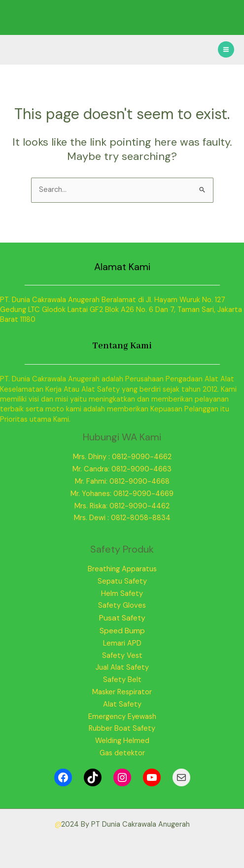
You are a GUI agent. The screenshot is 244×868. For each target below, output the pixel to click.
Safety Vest (122, 656)
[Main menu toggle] (226, 49)
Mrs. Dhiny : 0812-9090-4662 (122, 457)
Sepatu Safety (122, 581)
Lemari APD (122, 643)
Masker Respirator (122, 692)
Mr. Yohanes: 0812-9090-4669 (122, 494)
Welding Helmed (122, 741)
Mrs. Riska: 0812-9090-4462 (122, 506)
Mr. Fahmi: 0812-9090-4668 (122, 481)
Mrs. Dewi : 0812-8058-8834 (122, 518)
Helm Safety (122, 594)
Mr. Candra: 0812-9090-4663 (122, 469)
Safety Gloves (122, 605)
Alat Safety (122, 704)
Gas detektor (122, 753)
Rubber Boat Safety (122, 728)
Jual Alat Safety (122, 667)
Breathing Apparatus (122, 569)
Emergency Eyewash (122, 717)
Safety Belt (122, 680)
